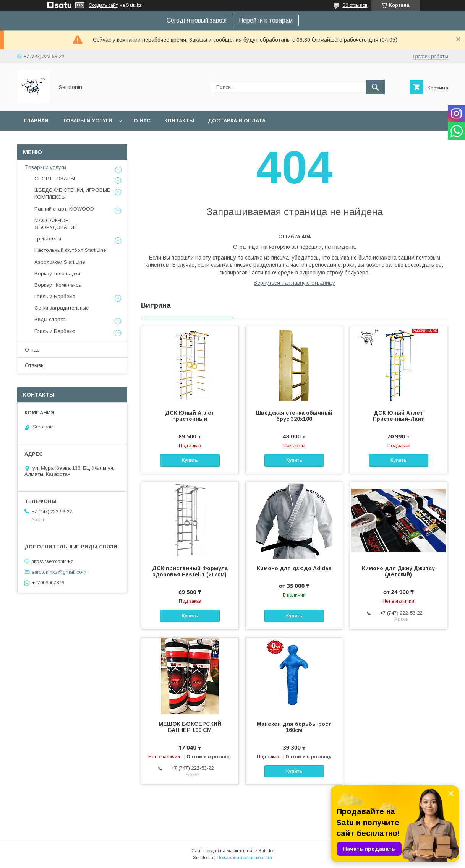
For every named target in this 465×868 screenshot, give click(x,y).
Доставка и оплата (237, 121)
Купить (190, 460)
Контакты (179, 121)
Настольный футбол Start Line (70, 250)
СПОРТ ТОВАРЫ (55, 179)
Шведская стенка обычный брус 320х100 (294, 416)
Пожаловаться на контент (245, 858)
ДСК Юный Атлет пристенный (190, 416)
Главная (36, 121)
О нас (142, 121)
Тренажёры (48, 239)
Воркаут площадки (57, 273)
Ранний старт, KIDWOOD (64, 209)
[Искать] (375, 87)
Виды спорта (50, 319)
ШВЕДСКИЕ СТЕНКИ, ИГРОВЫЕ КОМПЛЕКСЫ (72, 194)
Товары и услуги (87, 121)
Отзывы (35, 365)
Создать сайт (103, 5)
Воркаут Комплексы (58, 285)
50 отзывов (355, 5)
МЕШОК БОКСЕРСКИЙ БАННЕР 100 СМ (190, 727)
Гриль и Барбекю (55, 296)
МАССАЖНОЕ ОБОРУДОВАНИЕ (56, 224)
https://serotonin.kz (52, 561)
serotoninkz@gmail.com (59, 572)
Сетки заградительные (62, 308)
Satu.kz (266, 851)
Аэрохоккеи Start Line (60, 262)
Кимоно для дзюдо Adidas (294, 568)
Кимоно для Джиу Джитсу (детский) (398, 571)
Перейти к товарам (266, 20)
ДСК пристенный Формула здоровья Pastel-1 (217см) (190, 571)
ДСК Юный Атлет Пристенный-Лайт (399, 416)
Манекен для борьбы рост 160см (294, 727)
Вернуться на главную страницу (294, 283)
